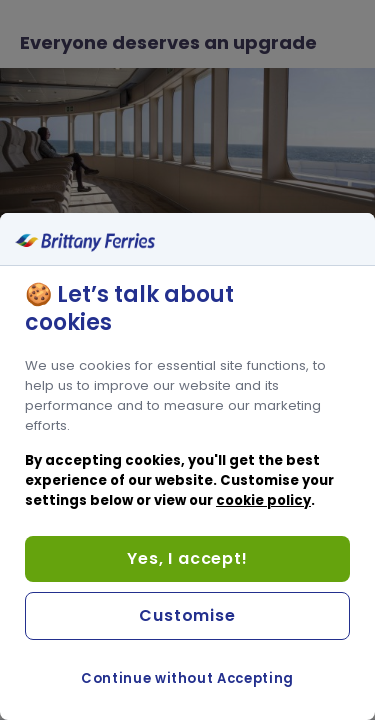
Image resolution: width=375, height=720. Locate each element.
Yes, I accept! (187, 558)
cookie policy (263, 500)
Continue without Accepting (187, 678)
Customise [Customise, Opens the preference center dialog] (187, 615)
